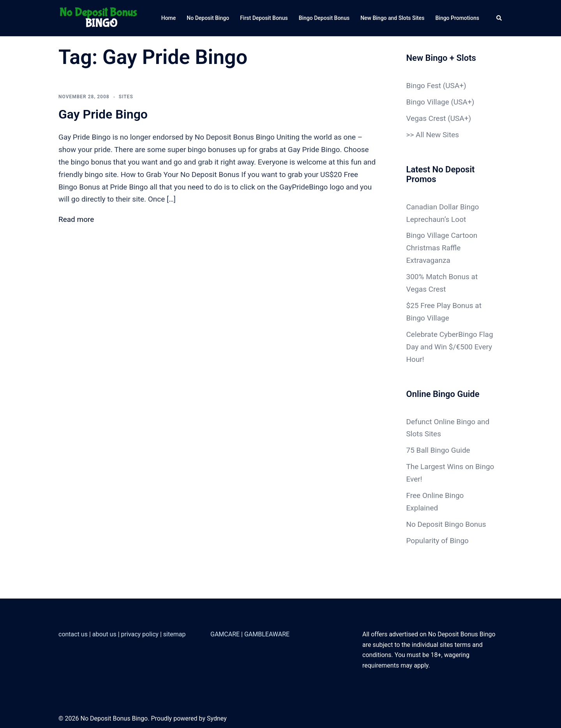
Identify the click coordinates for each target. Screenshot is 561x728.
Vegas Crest (426, 118)
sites (126, 97)
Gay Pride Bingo (103, 114)
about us (104, 634)
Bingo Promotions (457, 18)
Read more (76, 219)
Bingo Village (428, 102)
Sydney (217, 718)
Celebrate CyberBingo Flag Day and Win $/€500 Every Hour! (450, 347)
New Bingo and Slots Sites (392, 18)
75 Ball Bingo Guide (438, 450)
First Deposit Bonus (264, 18)
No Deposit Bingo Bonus (446, 524)
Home (169, 18)
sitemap (175, 634)
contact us (73, 634)
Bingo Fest (424, 86)
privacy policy (140, 634)
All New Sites (437, 135)
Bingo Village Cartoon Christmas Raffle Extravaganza (442, 248)
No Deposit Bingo (208, 18)
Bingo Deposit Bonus (324, 18)
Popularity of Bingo (438, 541)
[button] (499, 18)
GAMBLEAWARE (267, 634)
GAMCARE (225, 634)
